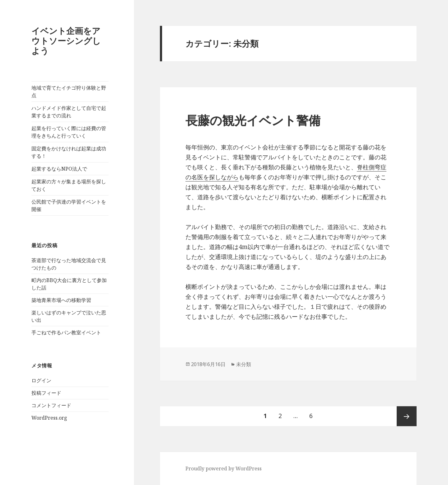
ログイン (41, 380)
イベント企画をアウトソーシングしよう (66, 41)
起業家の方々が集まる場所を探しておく (69, 185)
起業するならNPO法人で (59, 169)
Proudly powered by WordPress (224, 469)
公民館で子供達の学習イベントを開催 (69, 205)
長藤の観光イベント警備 (253, 120)
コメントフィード (51, 405)
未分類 (244, 364)
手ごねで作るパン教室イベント (66, 332)
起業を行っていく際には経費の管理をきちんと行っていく (69, 132)
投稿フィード (46, 393)
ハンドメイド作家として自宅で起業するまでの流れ (69, 112)
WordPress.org (49, 418)
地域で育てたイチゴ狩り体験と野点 (69, 92)
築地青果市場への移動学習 (61, 300)
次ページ (407, 416)
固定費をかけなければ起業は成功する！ (69, 152)
